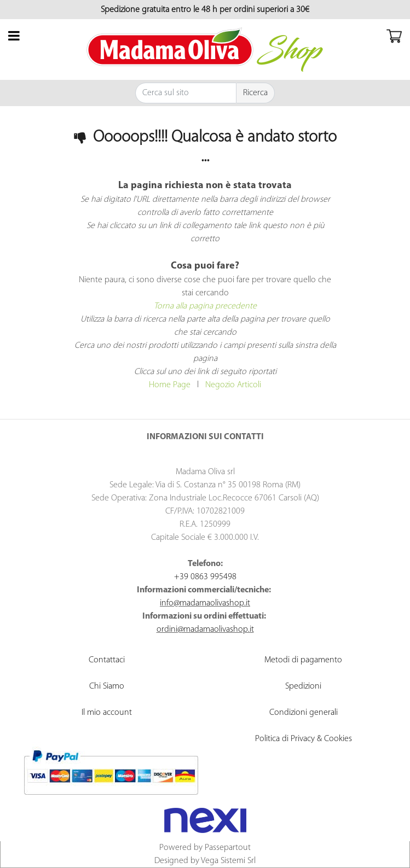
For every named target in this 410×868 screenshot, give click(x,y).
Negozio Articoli (233, 385)
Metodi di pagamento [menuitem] (303, 660)
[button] (256, 93)
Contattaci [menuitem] (107, 660)
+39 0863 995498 (205, 577)
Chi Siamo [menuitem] (107, 686)
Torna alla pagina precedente (205, 306)
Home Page (170, 385)
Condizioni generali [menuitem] (304, 713)
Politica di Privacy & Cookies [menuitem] (304, 739)
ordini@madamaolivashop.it (205, 630)
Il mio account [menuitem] (107, 713)
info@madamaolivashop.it (205, 603)
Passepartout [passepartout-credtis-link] (228, 848)
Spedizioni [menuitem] (303, 686)
